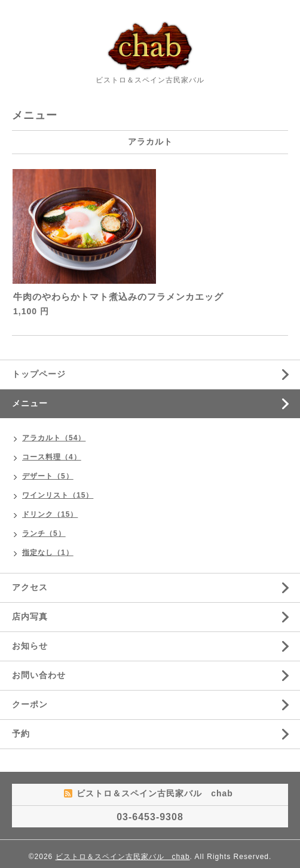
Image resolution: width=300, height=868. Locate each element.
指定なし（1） (48, 553)
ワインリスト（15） (58, 495)
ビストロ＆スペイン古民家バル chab (123, 857)
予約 (21, 734)
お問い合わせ (39, 675)
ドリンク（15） (50, 514)
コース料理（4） (52, 457)
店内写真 (30, 617)
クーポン (30, 704)
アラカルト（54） (54, 438)
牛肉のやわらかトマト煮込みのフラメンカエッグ (123, 297)
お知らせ (30, 646)
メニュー (30, 403)
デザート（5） (48, 476)
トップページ (39, 374)
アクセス (30, 587)
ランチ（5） (44, 533)
